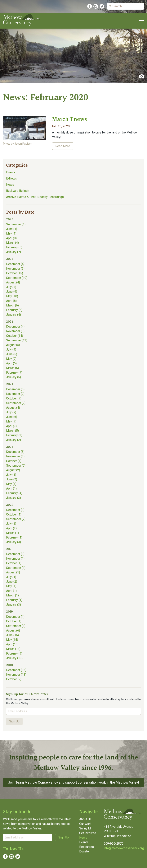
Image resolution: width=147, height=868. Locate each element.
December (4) (15, 264)
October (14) (15, 336)
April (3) (11, 426)
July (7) (11, 287)
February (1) (14, 537)
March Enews (69, 119)
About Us (85, 819)
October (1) (14, 514)
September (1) (16, 224)
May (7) (11, 421)
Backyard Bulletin (18, 191)
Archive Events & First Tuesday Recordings (35, 197)
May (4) (11, 484)
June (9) (12, 292)
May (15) (12, 640)
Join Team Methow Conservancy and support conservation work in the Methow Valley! (73, 782)
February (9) (14, 653)
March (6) (12, 305)
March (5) (12, 368)
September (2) (16, 519)
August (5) (13, 345)
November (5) (15, 269)
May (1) (11, 233)
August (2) (13, 470)
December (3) (15, 452)
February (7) (14, 373)
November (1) (15, 559)
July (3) (11, 524)
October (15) (15, 273)
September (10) (17, 278)
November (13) (16, 675)
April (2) (11, 528)
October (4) (14, 461)
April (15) (12, 644)
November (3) (15, 331)
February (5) (14, 247)
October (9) (14, 679)
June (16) (12, 635)
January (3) (13, 498)
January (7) (13, 252)
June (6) (12, 417)
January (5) (13, 377)
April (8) (11, 238)
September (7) (16, 403)
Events (11, 172)
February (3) (14, 435)
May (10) (12, 296)
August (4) (13, 282)
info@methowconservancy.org (124, 848)
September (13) (17, 340)
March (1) (12, 533)
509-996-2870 (114, 844)
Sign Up (14, 721)
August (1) (13, 572)
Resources (87, 847)
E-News (11, 178)
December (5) (15, 389)
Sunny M (85, 828)
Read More (63, 146)
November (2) (15, 394)
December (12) (16, 670)
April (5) (11, 363)
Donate (84, 851)
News (10, 185)
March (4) (12, 243)
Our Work (85, 824)
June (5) (12, 354)
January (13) (14, 658)
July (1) (11, 475)
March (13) (13, 649)
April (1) (11, 489)
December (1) (15, 510)
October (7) (14, 398)
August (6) (13, 630)
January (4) (13, 315)
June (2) (12, 479)
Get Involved (88, 833)
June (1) (12, 229)
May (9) (11, 359)
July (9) (11, 350)
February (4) (14, 493)
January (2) (13, 440)
